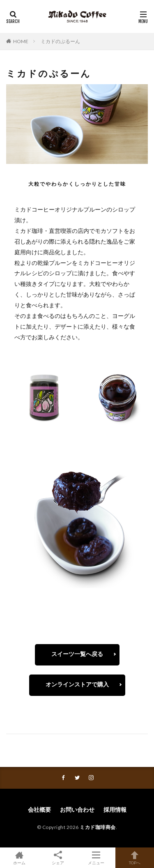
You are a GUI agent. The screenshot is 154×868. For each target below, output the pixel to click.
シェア (58, 858)
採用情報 (115, 809)
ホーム (19, 858)
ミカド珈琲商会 (98, 827)
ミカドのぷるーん (60, 41)
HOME (21, 41)
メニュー (97, 858)
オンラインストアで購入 (77, 684)
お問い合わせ (77, 809)
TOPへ (135, 858)
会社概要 (39, 809)
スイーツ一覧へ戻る (77, 654)
